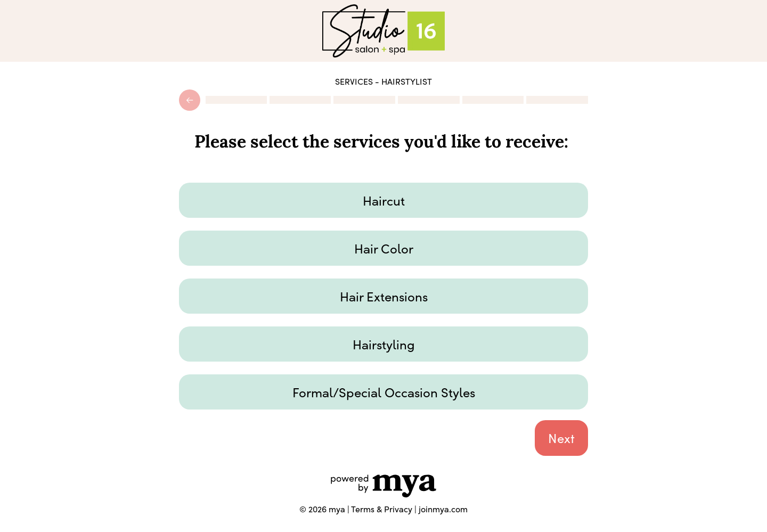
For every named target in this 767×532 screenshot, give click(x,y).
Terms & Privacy (382, 509)
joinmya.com (443, 509)
